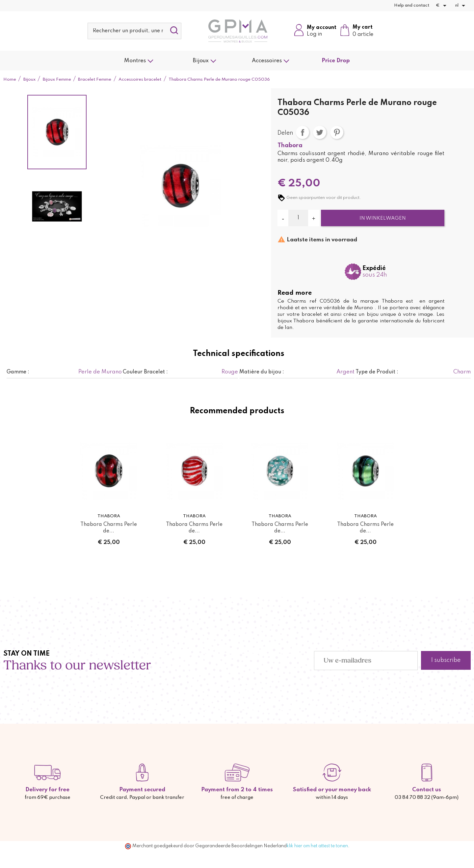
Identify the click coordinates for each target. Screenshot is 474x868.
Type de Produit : (377, 372)
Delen (303, 132)
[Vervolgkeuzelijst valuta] (442, 6)
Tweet (320, 132)
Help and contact (412, 5)
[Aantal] (298, 218)
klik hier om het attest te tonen (317, 846)
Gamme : (18, 372)
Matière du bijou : (262, 372)
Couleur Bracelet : (145, 372)
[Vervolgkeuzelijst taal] (461, 6)
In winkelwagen (383, 218)
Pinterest (337, 132)
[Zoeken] (134, 31)
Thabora (290, 146)
